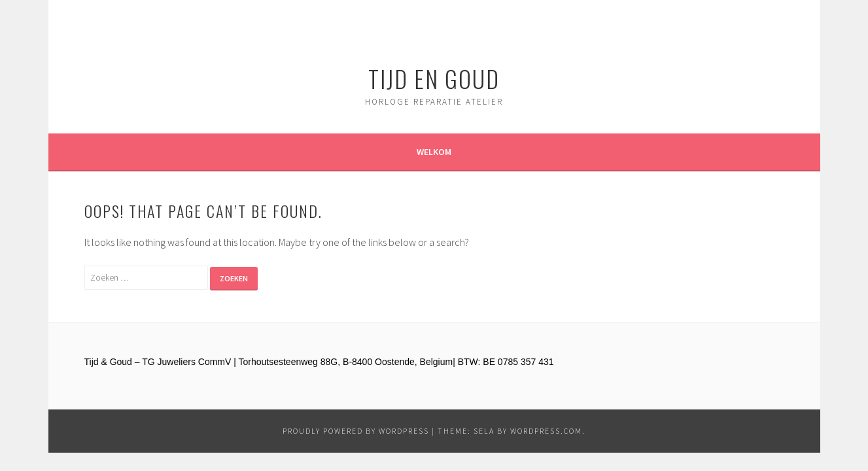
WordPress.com (546, 431)
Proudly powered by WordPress (356, 431)
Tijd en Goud (434, 78)
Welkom (434, 152)
